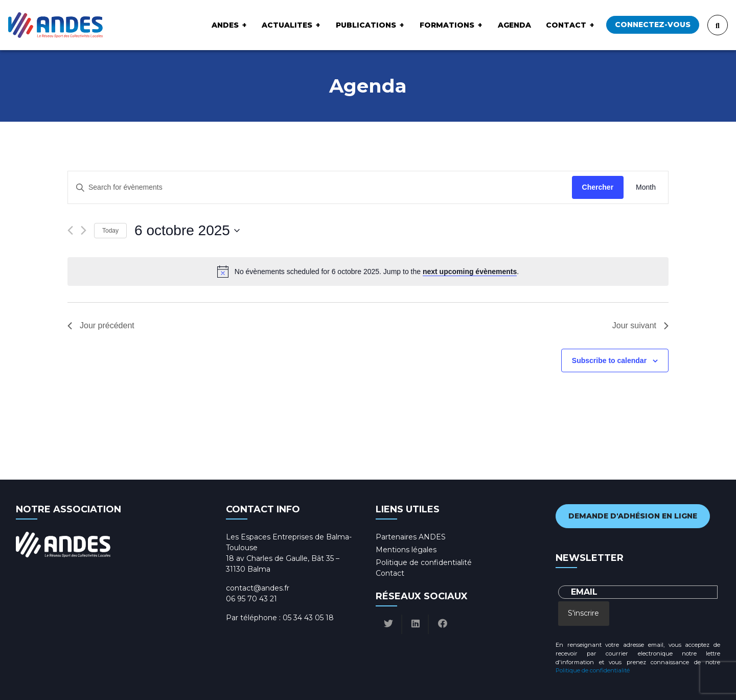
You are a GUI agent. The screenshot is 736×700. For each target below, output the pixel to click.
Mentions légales (406, 550)
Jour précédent (101, 325)
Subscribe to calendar (609, 360)
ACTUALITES (287, 25)
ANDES (225, 25)
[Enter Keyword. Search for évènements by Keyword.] (320, 187)
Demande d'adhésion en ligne (633, 516)
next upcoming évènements (470, 272)
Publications (366, 25)
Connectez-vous (653, 25)
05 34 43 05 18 (308, 618)
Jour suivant (640, 325)
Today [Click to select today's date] (110, 231)
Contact (566, 25)
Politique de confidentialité (424, 562)
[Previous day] (70, 230)
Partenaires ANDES (411, 537)
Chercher (598, 187)
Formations (447, 25)
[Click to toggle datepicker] (187, 231)
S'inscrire (583, 613)
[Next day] (84, 230)
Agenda (514, 25)
